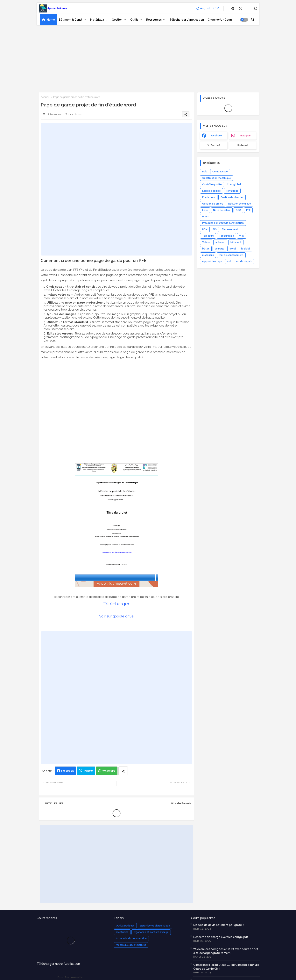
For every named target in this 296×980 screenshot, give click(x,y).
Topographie (226, 236)
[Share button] (123, 771)
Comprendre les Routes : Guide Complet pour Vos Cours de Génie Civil (226, 967)
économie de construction (131, 939)
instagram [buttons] (246, 136)
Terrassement (230, 229)
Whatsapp (109, 771)
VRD (242, 236)
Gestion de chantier (232, 197)
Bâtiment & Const (70, 20)
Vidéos (206, 242)
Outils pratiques (125, 926)
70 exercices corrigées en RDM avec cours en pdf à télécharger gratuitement (226, 951)
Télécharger (116, 604)
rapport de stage (212, 262)
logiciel (246, 249)
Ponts (206, 217)
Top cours (208, 236)
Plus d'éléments (181, 803)
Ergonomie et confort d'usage (151, 932)
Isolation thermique (240, 204)
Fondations (209, 197)
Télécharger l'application (187, 20)
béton (206, 249)
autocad (220, 242)
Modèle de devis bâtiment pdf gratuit (218, 925)
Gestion (117, 20)
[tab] (48, 20)
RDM (205, 229)
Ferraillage (232, 191)
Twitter (88, 771)
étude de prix (244, 262)
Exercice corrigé (211, 191)
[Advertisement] (148, 57)
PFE (248, 210)
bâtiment (236, 242)
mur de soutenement (231, 255)
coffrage (219, 249)
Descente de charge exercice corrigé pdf (221, 937)
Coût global (234, 184)
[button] (244, 20)
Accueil (45, 97)
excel (233, 249)
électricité (122, 932)
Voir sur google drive (116, 616)
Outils (134, 20)
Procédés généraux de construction (223, 223)
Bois (205, 172)
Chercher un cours (220, 20)
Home (51, 20)
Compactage (220, 172)
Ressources (154, 20)
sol (229, 262)
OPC (238, 210)
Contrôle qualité (212, 184)
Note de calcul (222, 210)
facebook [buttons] (216, 136)
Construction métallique (217, 178)
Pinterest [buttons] (243, 145)
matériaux (208, 255)
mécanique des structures (131, 945)
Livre (205, 210)
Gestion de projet (213, 204)
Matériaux (97, 20)
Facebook (67, 771)
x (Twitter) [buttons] (214, 145)
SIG (215, 229)
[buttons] (233, 8)
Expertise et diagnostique (155, 926)
